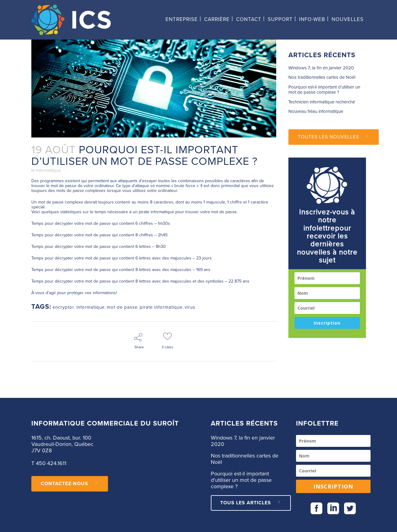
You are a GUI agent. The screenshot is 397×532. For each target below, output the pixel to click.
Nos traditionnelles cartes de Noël (245, 459)
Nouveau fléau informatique (325, 158)
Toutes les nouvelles (334, 184)
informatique (103, 310)
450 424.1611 (51, 464)
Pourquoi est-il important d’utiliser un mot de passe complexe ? (323, 117)
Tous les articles (251, 503)
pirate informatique (195, 310)
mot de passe (144, 310)
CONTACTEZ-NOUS (70, 484)
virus (234, 310)
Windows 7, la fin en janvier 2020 (243, 441)
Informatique (54, 172)
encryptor (67, 310)
